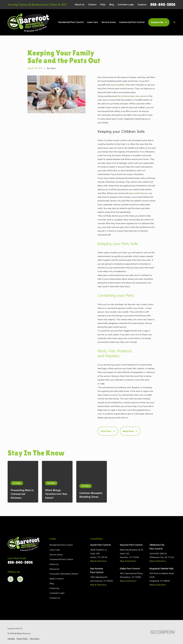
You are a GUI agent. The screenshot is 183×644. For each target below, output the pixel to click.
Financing (54, 588)
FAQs (103, 5)
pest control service (138, 193)
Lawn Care (55, 550)
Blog (112, 5)
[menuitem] (11, 639)
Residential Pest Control (61, 545)
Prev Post (108, 431)
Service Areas (56, 555)
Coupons (142, 5)
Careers (92, 5)
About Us (80, 5)
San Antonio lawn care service (132, 96)
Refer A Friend (56, 579)
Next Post (130, 431)
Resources (54, 569)
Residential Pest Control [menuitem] (71, 22)
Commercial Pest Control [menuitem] (132, 22)
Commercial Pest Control (61, 559)
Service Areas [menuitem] (109, 22)
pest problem (119, 85)
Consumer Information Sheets (64, 574)
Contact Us (159, 22)
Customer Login (126, 5)
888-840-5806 (163, 5)
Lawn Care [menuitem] (92, 22)
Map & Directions (98, 561)
